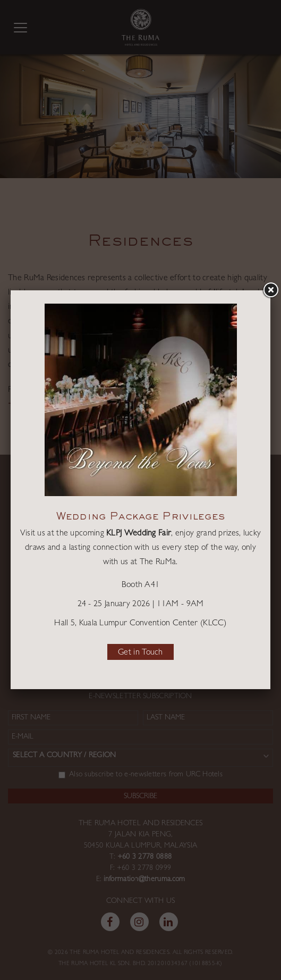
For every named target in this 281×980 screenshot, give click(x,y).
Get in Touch (140, 653)
